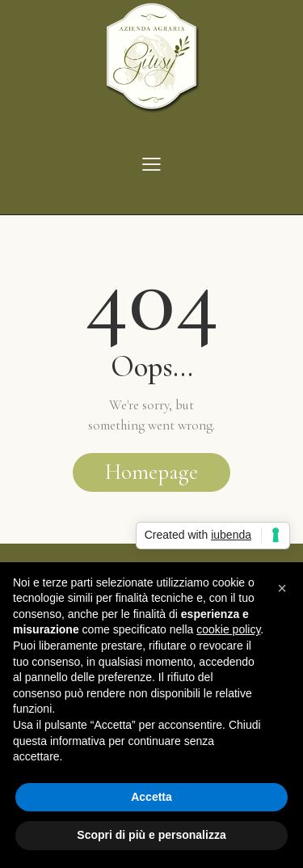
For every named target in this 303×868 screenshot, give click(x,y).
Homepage (151, 472)
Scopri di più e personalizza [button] (151, 835)
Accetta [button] (151, 797)
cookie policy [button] (228, 629)
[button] (282, 588)
